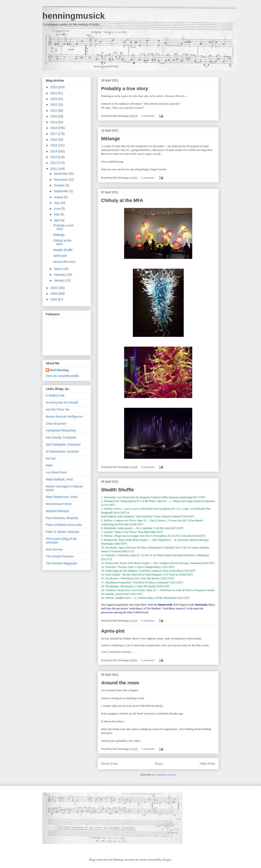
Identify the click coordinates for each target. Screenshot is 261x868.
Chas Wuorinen (56, 424)
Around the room (120, 683)
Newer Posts (109, 763)
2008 (54, 299)
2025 (54, 87)
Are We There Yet (57, 409)
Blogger (167, 860)
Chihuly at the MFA (122, 200)
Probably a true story (125, 89)
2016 (54, 140)
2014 (54, 151)
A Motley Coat (55, 395)
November (61, 180)
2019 (54, 122)
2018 (54, 128)
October (60, 185)
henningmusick (74, 16)
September (62, 191)
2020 (54, 116)
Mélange (110, 139)
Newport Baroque (57, 511)
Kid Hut (51, 459)
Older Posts (208, 763)
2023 (54, 99)
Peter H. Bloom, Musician (63, 532)
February (60, 275)
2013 (54, 157)
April (57, 220)
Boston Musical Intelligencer (64, 417)
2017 (54, 134)
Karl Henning (59, 370)
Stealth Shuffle (118, 490)
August (59, 197)
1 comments (148, 116)
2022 (54, 105)
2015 (54, 145)
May (57, 214)
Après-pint (113, 631)
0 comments (148, 178)
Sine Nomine (54, 549)
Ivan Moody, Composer (61, 437)
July (57, 203)
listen (49, 465)
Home (159, 763)
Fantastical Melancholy (61, 430)
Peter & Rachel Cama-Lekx (64, 525)
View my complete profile (62, 376)
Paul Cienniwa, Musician (62, 518)
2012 (54, 163)
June (57, 209)
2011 (54, 169)
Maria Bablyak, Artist (59, 479)
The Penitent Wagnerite (61, 563)
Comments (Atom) (166, 775)
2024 (54, 93)
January (60, 280)
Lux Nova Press (56, 472)
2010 (54, 288)
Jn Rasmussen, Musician (62, 451)
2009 (54, 294)
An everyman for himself (62, 402)
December (61, 174)
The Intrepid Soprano (60, 556)
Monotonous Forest (59, 504)
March (58, 269)
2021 (54, 111)
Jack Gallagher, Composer (63, 444)
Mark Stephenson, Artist (62, 497)
